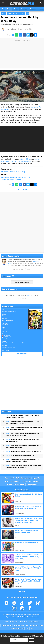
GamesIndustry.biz (17, 629)
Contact (6, 481)
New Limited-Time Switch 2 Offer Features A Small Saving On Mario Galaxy (23, 435)
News (3, 13)
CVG (27, 629)
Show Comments (22, 282)
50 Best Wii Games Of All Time (11, 179)
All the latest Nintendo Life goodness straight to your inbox (22, 636)
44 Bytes (7, 617)
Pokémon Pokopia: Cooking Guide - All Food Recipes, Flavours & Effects (23, 417)
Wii (28, 13)
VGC (41, 625)
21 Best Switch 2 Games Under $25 (20, 456)
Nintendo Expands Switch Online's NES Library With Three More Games (23, 447)
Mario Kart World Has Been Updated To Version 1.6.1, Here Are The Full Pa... (24, 429)
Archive (9, 485)
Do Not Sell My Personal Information (29, 617)
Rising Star (11, 13)
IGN (27, 625)
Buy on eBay (22, 354)
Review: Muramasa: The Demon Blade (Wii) (13, 343)
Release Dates (20, 13)
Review (16, 177)
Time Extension (34, 622)
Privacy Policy (16, 481)
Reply (27, 269)
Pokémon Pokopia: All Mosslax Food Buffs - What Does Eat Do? (23, 441)
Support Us (36, 478)
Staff (18, 478)
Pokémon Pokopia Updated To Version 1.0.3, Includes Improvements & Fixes (23, 461)
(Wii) (13, 172)
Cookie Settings (19, 485)
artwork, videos (25, 159)
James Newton (12, 29)
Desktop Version (32, 485)
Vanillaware (5, 325)
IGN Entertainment (29, 615)
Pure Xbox (24, 622)
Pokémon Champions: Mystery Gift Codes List (23, 452)
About (12, 478)
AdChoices (14, 617)
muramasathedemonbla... (9, 347)
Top (6, 478)
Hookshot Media (12, 615)
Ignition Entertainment (8, 320)
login (29, 295)
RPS (32, 629)
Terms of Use (27, 481)
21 (26, 190)
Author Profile (18, 269)
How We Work (26, 478)
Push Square (14, 622)
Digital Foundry (7, 625)
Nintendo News (19, 625)
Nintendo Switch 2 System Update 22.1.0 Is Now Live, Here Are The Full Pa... (22, 423)
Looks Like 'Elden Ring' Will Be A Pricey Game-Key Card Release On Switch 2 (24, 467)
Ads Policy (37, 481)
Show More (22, 591)
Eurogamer (34, 625)
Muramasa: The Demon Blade (10, 311)
